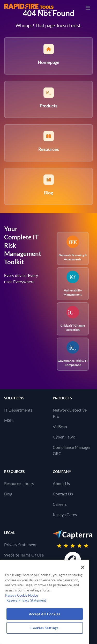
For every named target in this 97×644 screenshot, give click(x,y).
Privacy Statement (20, 544)
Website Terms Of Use (24, 555)
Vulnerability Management (73, 284)
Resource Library (19, 483)
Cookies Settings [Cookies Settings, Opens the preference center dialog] (45, 628)
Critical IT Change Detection (73, 319)
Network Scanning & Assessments (73, 248)
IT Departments (18, 410)
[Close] (83, 567)
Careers (60, 504)
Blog (8, 494)
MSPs (9, 420)
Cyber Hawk (64, 437)
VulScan (60, 426)
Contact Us (63, 494)
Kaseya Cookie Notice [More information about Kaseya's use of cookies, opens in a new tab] (22, 595)
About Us (61, 483)
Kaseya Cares (65, 514)
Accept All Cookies (45, 614)
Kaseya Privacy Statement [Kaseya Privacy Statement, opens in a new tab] (26, 600)
